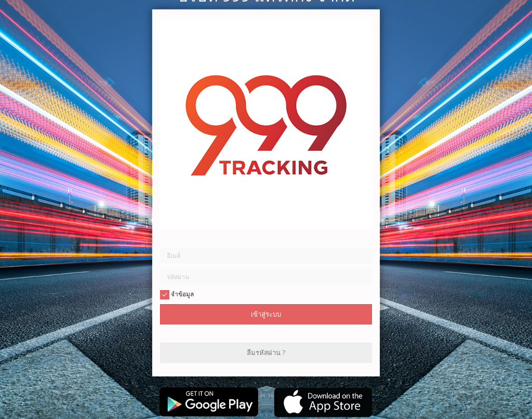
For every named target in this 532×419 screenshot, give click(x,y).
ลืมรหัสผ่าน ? (266, 352)
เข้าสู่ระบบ (266, 314)
